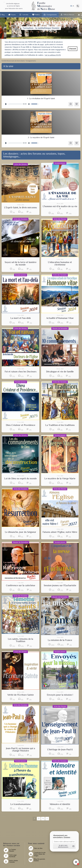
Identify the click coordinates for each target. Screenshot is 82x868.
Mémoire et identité (60, 804)
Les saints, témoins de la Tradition (20, 640)
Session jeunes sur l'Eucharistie (60, 585)
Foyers (13, 15)
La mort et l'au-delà (21, 318)
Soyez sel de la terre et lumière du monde (21, 263)
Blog (3, 15)
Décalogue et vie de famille (60, 372)
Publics (37, 15)
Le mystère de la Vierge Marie (60, 479)
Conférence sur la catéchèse (21, 585)
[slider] (15, 104)
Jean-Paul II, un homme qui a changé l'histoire (20, 750)
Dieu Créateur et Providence (21, 425)
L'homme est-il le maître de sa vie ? (60, 208)
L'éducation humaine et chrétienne (60, 263)
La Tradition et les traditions (60, 425)
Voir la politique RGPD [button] (53, 55)
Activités (25, 15)
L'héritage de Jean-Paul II (60, 750)
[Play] (6, 104)
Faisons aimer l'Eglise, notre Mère (60, 532)
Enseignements (52, 15)
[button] (71, 104)
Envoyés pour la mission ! (60, 695)
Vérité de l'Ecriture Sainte (21, 695)
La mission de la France (60, 640)
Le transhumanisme (20, 804)
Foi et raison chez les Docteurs (21, 372)
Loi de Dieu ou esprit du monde (20, 479)
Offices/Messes (69, 15)
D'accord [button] (73, 49)
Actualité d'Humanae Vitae (60, 318)
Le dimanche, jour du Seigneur (21, 532)
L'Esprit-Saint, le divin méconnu (20, 208)
